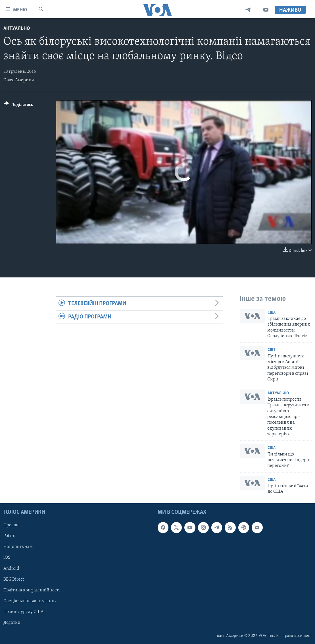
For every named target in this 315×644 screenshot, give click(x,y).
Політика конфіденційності (32, 590)
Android (11, 568)
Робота (10, 536)
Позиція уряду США (23, 612)
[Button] (18, 106)
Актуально (17, 29)
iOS (7, 558)
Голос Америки (19, 80)
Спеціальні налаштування (30, 601)
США (272, 313)
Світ (272, 350)
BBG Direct (14, 579)
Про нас (11, 525)
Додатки (12, 623)
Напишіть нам (18, 547)
